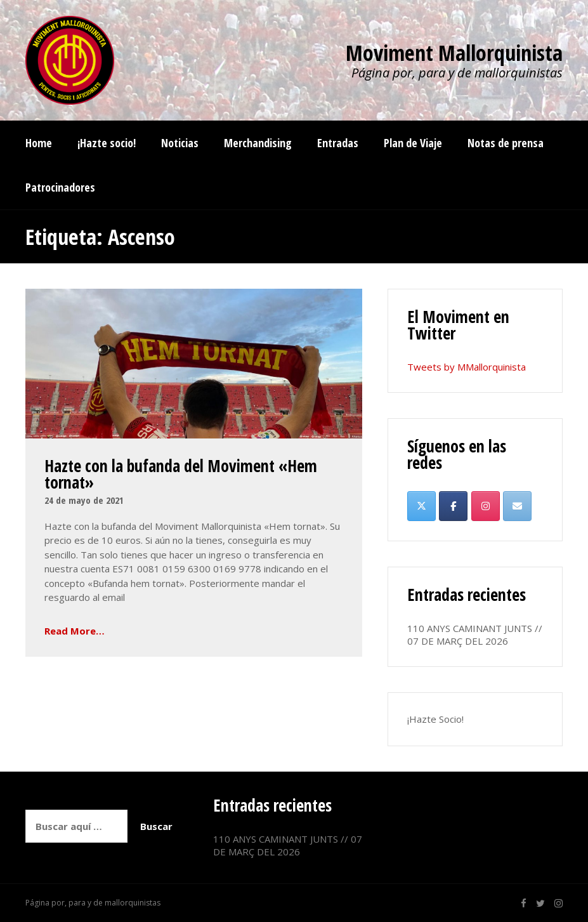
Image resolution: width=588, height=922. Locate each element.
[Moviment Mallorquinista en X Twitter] (421, 506)
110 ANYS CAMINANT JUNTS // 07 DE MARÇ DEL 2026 (475, 635)
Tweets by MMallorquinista (467, 367)
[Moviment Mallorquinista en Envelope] (517, 506)
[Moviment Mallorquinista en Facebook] (453, 506)
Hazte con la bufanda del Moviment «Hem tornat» (181, 474)
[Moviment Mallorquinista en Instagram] (486, 506)
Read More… (75, 631)
